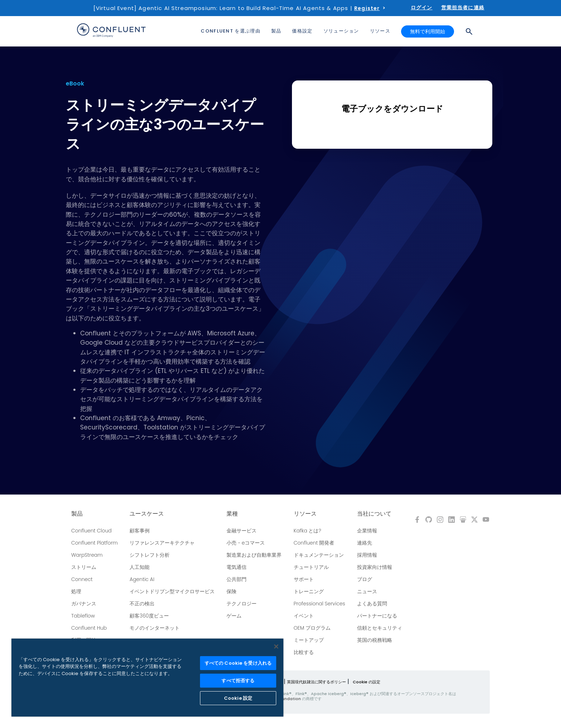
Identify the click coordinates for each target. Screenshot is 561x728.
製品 (77, 514)
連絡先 (365, 543)
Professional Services (319, 604)
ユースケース (147, 514)
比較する (304, 652)
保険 (231, 591)
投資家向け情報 (375, 567)
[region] (147, 678)
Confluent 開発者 (314, 543)
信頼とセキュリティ (380, 628)
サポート (304, 579)
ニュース (367, 591)
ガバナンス (84, 604)
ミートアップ (309, 640)
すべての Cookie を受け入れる (238, 663)
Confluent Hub (89, 628)
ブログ (365, 579)
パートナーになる (377, 616)
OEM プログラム (312, 628)
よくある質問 (372, 604)
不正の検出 (142, 604)
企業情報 (367, 531)
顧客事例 (140, 531)
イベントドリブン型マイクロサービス (172, 591)
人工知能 (140, 567)
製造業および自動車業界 (254, 555)
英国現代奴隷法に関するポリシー (316, 682)
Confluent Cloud (91, 531)
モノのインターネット (155, 628)
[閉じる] (276, 646)
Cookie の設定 (367, 682)
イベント (304, 616)
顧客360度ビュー (149, 616)
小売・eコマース (246, 543)
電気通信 (236, 567)
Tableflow (83, 616)
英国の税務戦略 (375, 640)
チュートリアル (311, 567)
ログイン (422, 8)
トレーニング (309, 591)
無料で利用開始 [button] (428, 31)
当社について (374, 514)
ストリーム (84, 567)
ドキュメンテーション (319, 555)
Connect (82, 579)
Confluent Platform (94, 543)
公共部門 (236, 579)
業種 (232, 514)
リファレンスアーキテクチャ (162, 543)
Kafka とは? (308, 531)
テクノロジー (242, 604)
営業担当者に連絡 (463, 8)
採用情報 (367, 555)
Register (367, 8)
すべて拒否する (238, 681)
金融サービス (242, 531)
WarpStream (87, 555)
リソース (305, 514)
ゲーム (234, 616)
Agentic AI (142, 579)
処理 (76, 591)
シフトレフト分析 (150, 555)
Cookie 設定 (238, 698)
